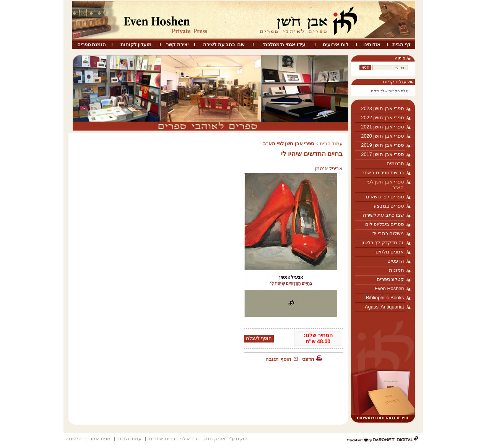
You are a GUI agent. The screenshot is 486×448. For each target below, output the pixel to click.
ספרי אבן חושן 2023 (382, 108)
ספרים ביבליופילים (385, 224)
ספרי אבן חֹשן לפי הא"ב (385, 185)
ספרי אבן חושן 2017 (382, 154)
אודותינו (372, 45)
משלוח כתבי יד (388, 233)
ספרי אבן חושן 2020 (382, 136)
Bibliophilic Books (385, 298)
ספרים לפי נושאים (385, 197)
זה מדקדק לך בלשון (383, 243)
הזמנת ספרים (92, 45)
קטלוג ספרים (390, 279)
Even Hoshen (389, 288)
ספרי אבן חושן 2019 (382, 145)
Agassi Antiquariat (384, 307)
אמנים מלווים (390, 252)
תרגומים (395, 163)
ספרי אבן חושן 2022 (382, 118)
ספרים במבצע (389, 206)
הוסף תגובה (278, 359)
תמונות (397, 270)
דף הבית (401, 45)
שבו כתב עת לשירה (224, 45)
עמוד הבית (331, 144)
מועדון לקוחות (136, 45)
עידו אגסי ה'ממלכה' (284, 45)
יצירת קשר (177, 45)
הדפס (308, 359)
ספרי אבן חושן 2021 (382, 127)
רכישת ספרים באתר (383, 173)
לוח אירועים (336, 45)
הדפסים (396, 261)
